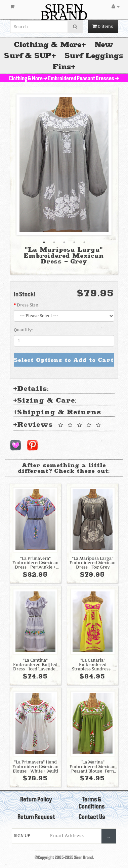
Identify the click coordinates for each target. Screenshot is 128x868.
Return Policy (36, 800)
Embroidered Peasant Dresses (81, 79)
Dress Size (27, 305)
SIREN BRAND (64, 12)
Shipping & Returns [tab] (57, 412)
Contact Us (92, 817)
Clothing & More (48, 45)
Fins (62, 67)
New (104, 45)
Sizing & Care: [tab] (45, 401)
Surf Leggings (94, 56)
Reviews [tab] (58, 425)
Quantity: (23, 330)
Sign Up (22, 836)
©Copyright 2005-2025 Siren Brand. (64, 858)
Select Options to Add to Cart (64, 360)
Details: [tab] (31, 389)
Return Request (36, 817)
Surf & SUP (28, 56)
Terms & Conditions (92, 803)
